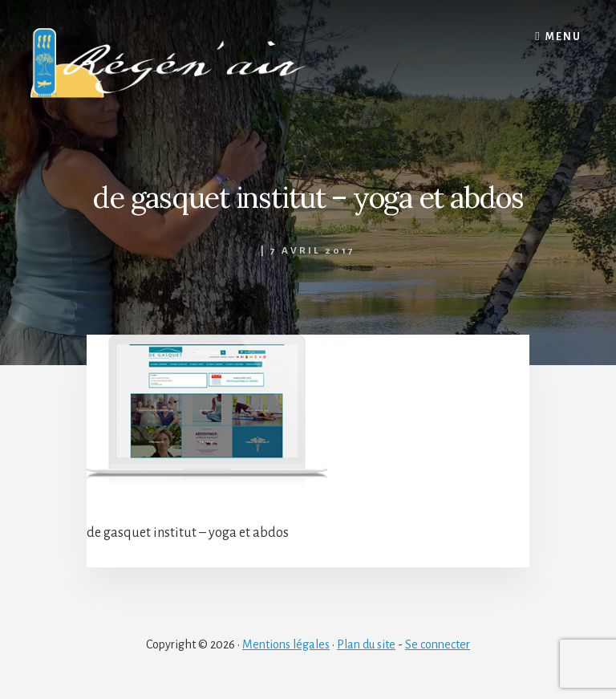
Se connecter (438, 644)
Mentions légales (286, 644)
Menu (563, 37)
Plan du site (366, 644)
